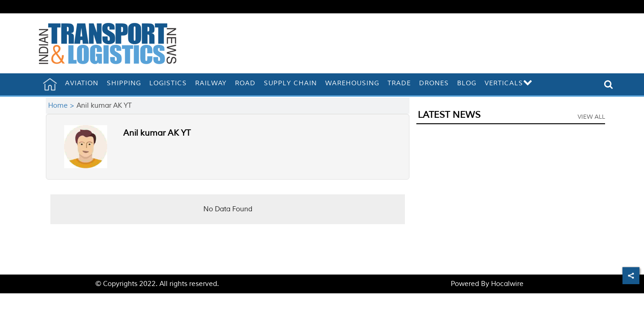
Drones (434, 83)
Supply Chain (290, 83)
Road (245, 83)
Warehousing (352, 83)
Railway (211, 83)
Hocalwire (507, 284)
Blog (467, 83)
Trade (399, 83)
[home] (50, 84)
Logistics (168, 83)
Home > (62, 106)
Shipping (124, 83)
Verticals (509, 83)
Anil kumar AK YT (157, 133)
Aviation (82, 83)
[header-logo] (108, 43)
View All (591, 117)
